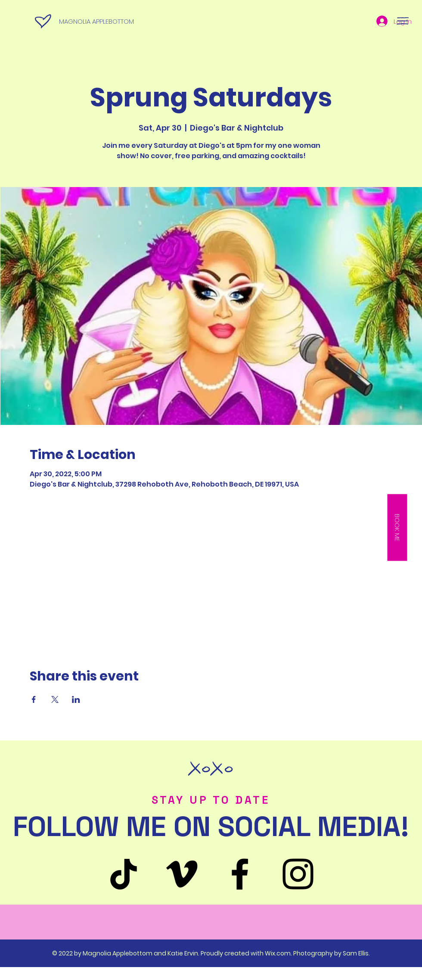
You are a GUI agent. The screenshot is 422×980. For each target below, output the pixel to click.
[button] (403, 21)
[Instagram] (298, 874)
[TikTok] (124, 874)
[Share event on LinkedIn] (76, 699)
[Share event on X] (55, 699)
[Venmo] (182, 874)
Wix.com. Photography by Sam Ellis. (317, 953)
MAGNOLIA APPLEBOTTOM (96, 21)
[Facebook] (240, 874)
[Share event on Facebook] (34, 699)
